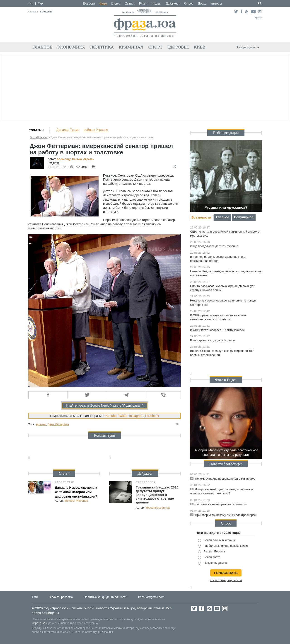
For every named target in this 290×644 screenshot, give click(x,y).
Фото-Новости (39, 137)
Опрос (189, 3)
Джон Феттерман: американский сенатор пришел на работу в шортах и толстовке (102, 137)
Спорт (156, 47)
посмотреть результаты (226, 580)
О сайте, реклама (61, 597)
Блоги (143, 3)
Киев (200, 47)
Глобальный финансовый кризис (223, 546)
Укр (40, 3)
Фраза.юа (39, 623)
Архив (258, 17)
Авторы (216, 3)
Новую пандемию (213, 563)
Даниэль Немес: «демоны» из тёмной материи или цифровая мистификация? (76, 492)
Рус (31, 3)
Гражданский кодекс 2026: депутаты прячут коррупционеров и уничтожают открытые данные (158, 495)
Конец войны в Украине (217, 540)
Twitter (123, 416)
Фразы (157, 3)
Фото (103, 3)
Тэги (35, 597)
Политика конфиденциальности (106, 597)
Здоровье (178, 47)
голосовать (226, 573)
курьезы (41, 424)
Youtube (111, 416)
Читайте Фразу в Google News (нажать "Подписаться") (105, 406)
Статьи (130, 3)
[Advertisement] (145, 87)
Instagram (136, 416)
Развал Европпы (212, 552)
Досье (202, 3)
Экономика (71, 47)
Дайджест (173, 3)
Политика (102, 47)
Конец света (209, 557)
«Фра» (88, 159)
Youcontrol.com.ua (158, 508)
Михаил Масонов (76, 501)
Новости (89, 3)
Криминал (131, 47)
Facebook (152, 416)
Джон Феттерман (58, 424)
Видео (116, 3)
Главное (42, 47)
